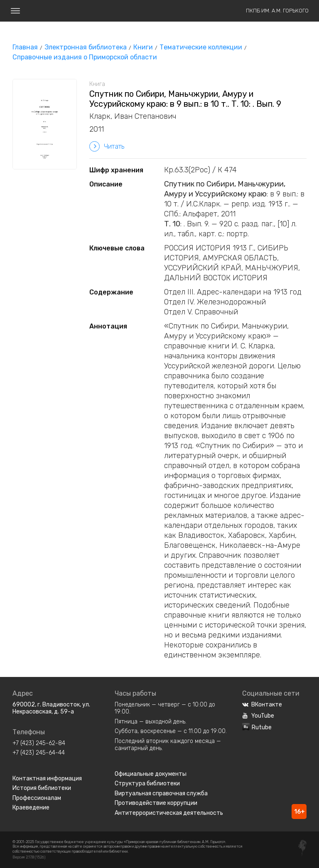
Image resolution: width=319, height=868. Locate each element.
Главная (25, 47)
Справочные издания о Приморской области (85, 57)
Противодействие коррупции (156, 803)
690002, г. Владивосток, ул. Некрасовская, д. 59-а (51, 708)
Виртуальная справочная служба (161, 793)
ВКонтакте (262, 705)
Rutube (257, 727)
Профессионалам (37, 798)
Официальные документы (151, 774)
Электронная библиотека (86, 47)
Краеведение (31, 808)
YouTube (258, 716)
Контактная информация (47, 779)
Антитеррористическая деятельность (169, 813)
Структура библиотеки (147, 783)
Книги (143, 47)
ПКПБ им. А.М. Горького (277, 11)
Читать (107, 146)
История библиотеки (42, 788)
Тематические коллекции (201, 47)
